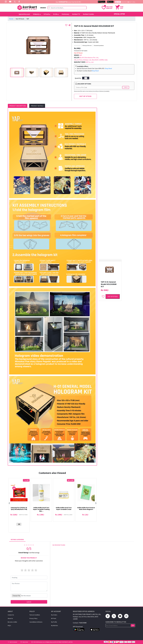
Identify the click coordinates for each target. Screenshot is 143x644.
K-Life (56, 14)
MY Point (54, 618)
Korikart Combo (88, 14)
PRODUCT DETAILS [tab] (37, 106)
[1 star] (22, 570)
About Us (10, 618)
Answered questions (99, 45)
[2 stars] (25, 570)
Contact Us (11, 615)
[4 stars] (32, 570)
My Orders (54, 615)
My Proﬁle (54, 622)
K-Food (47, 14)
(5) (19, 524)
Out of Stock (113, 296)
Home (11, 19)
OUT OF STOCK (85, 96)
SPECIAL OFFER (119, 14)
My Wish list (54, 626)
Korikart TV (76, 14)
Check (126, 87)
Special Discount (24, 14)
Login (118, 2)
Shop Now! (108, 68)
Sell (134, 2)
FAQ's (9, 626)
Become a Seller (12, 622)
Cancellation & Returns (36, 622)
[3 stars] (29, 570)
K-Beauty (37, 14)
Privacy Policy (33, 618)
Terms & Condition (35, 615)
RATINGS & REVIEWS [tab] (17, 539)
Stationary (65, 14)
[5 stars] (36, 570)
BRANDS (43, 8)
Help (129, 2)
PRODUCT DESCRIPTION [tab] (18, 106)
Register (124, 2)
